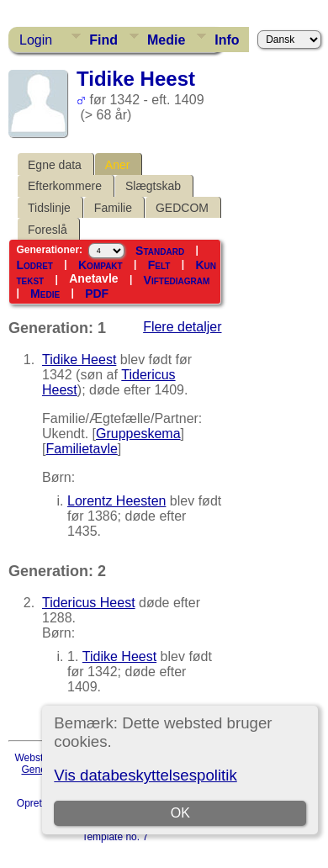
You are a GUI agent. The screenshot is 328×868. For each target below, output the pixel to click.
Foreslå (48, 230)
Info (227, 40)
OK (180, 813)
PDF (97, 294)
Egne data (55, 165)
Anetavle (93, 278)
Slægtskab (153, 186)
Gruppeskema (138, 434)
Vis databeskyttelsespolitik (145, 775)
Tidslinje (49, 208)
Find (103, 40)
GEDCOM (182, 208)
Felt (159, 265)
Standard (160, 251)
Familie (113, 208)
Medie (166, 40)
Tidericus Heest (89, 603)
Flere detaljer (182, 327)
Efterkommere (65, 186)
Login (36, 40)
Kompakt (101, 265)
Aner (118, 165)
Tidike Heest (79, 360)
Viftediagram (177, 280)
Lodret (34, 265)
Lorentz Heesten (116, 501)
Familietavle (81, 449)
